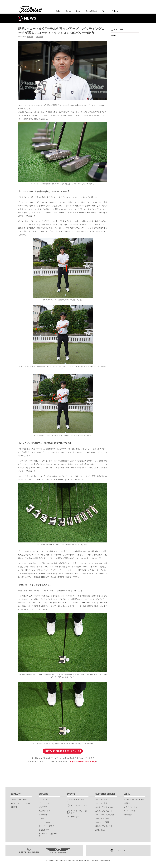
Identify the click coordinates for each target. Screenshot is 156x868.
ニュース (42, 818)
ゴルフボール (44, 799)
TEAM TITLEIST (45, 822)
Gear (78, 11)
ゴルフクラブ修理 (102, 818)
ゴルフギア (43, 807)
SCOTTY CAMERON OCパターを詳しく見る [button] (63, 751)
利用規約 (127, 803)
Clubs (68, 11)
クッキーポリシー (130, 811)
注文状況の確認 (101, 799)
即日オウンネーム (74, 817)
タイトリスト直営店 (46, 826)
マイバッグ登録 (101, 803)
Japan (118, 851)
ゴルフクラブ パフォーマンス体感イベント (78, 812)
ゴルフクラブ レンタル (104, 807)
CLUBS (30, 37)
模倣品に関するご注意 (104, 826)
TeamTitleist (91, 11)
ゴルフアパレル (45, 811)
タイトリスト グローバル (20, 803)
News (113, 36)
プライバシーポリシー (132, 807)
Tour (104, 11)
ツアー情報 (43, 815)
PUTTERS (39, 37)
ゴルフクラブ (44, 803)
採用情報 (14, 807)
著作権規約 (128, 815)
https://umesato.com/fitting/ (83, 761)
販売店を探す (44, 830)
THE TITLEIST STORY (19, 799)
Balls (58, 11)
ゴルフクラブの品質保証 (105, 815)
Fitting (115, 11)
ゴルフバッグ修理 (102, 822)
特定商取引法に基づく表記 (134, 799)
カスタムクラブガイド (104, 811)
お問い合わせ (100, 830)
